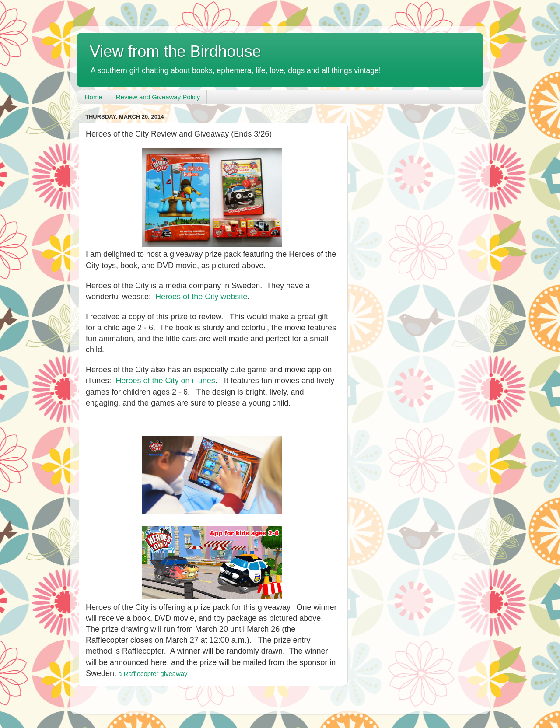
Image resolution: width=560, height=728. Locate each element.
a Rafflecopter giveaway (153, 674)
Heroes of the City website (201, 297)
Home (94, 97)
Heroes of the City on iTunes (165, 381)
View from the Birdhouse (175, 51)
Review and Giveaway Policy (158, 97)
